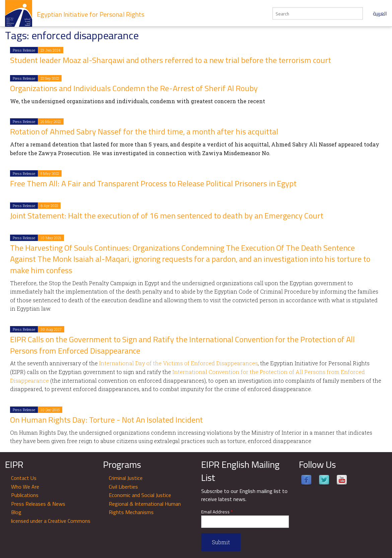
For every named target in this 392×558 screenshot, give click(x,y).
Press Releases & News (38, 504)
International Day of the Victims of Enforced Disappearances (178, 363)
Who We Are (25, 487)
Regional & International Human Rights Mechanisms (145, 508)
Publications (25, 495)
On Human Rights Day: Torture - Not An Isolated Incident (106, 420)
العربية (380, 13)
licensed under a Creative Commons (51, 521)
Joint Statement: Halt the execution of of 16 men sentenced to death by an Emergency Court (167, 216)
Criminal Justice (126, 478)
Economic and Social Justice (140, 495)
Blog (16, 512)
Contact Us (24, 478)
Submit (221, 542)
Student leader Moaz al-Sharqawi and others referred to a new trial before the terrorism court (171, 60)
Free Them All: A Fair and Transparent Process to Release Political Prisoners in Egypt (153, 183)
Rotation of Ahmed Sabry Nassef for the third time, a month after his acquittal (144, 132)
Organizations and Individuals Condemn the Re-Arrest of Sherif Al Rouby (134, 88)
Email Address (217, 512)
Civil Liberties (123, 487)
